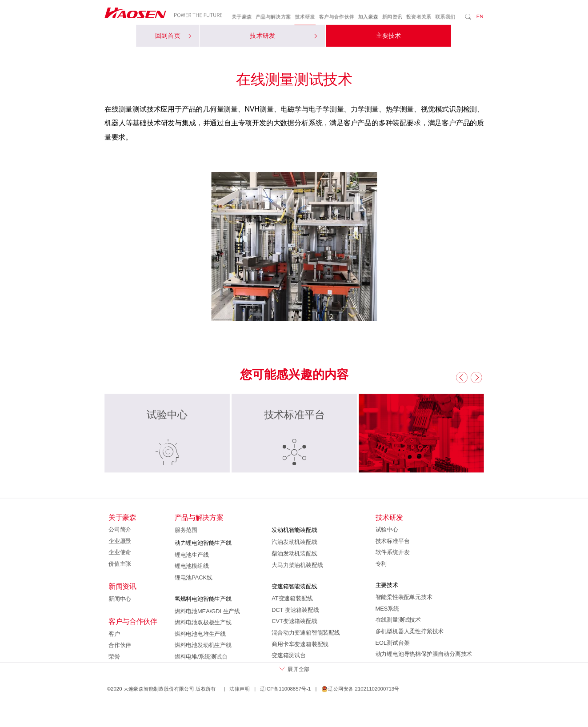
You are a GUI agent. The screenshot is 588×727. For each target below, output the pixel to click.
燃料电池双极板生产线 (203, 623)
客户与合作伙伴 (336, 17)
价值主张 (120, 563)
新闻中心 (120, 599)
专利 (381, 563)
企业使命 (120, 552)
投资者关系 (418, 17)
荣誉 (114, 657)
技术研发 (305, 17)
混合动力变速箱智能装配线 (306, 633)
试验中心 (386, 530)
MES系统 (387, 608)
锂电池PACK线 (193, 578)
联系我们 (445, 17)
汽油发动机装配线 (294, 542)
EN (480, 16)
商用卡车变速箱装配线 (300, 644)
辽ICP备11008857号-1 (285, 689)
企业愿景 (120, 541)
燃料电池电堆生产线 (200, 634)
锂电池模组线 (191, 566)
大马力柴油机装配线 (297, 565)
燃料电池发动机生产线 (203, 645)
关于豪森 (242, 17)
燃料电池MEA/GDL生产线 (207, 611)
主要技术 (388, 36)
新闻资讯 (392, 17)
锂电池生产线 (191, 555)
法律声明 (240, 689)
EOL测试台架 (392, 643)
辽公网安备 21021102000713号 (360, 689)
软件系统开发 (392, 552)
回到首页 (173, 36)
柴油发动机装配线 (294, 554)
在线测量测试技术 (398, 620)
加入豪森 (368, 17)
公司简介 (120, 530)
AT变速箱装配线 (292, 599)
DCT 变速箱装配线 (295, 610)
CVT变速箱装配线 (294, 621)
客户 (114, 634)
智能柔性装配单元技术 (404, 597)
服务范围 (186, 530)
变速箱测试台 (289, 655)
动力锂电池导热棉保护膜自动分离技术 (424, 654)
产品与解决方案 (273, 17)
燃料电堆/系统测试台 (201, 657)
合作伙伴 (120, 645)
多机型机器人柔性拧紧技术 (409, 631)
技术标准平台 (392, 541)
